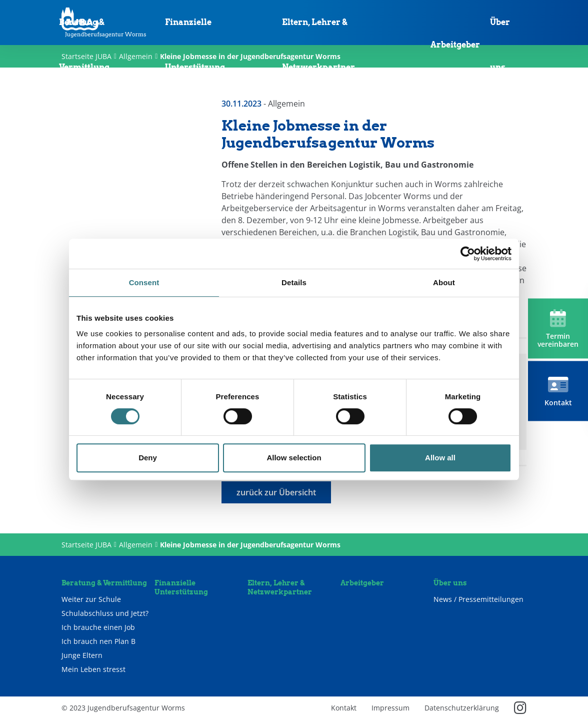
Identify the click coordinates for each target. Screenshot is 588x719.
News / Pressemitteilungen (478, 599)
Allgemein (136, 545)
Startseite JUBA (86, 545)
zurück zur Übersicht (276, 492)
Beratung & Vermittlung (84, 45)
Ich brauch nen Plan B (98, 641)
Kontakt (344, 708)
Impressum (390, 708)
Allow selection (294, 458)
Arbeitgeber (455, 45)
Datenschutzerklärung (462, 708)
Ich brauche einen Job (98, 627)
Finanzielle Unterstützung (195, 45)
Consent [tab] (144, 282)
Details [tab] (294, 282)
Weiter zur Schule (91, 599)
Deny (148, 458)
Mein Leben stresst (93, 669)
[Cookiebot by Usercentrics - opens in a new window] (468, 254)
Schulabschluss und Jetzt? (105, 613)
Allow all (440, 458)
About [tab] (444, 282)
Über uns (500, 45)
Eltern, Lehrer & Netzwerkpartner (318, 45)
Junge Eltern (82, 655)
